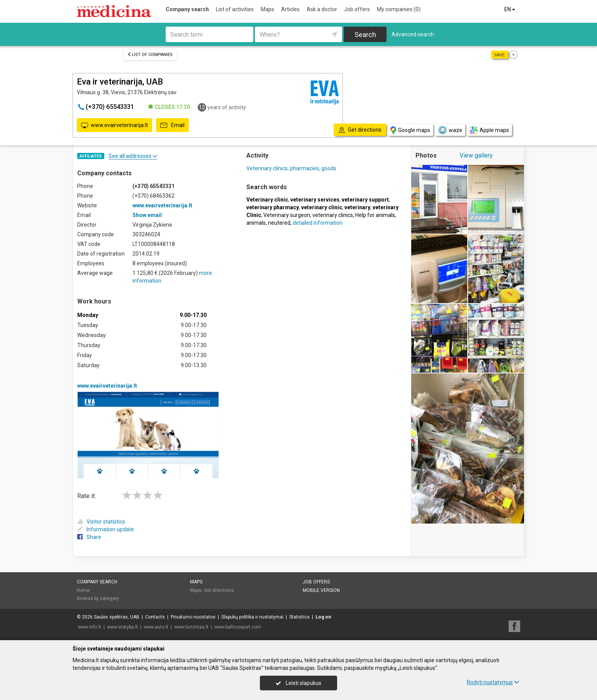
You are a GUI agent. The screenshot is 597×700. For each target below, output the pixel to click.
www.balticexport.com (238, 627)
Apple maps (489, 130)
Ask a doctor (322, 9)
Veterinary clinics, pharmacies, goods (291, 168)
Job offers (357, 9)
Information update (106, 529)
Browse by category (98, 598)
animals (256, 223)
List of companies (150, 55)
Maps (267, 9)
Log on (323, 617)
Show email (147, 215)
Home (83, 590)
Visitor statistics (101, 522)
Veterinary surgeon (287, 215)
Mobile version (321, 590)
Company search (187, 9)
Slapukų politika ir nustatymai (252, 617)
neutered (279, 223)
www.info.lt (90, 627)
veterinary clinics (333, 215)
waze (450, 130)
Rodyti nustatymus (493, 682)
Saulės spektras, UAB (117, 617)
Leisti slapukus (298, 683)
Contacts (155, 617)
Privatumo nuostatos (193, 617)
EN (510, 9)
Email (172, 125)
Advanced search (413, 34)
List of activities (235, 9)
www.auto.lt (156, 627)
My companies (399, 9)
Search (365, 35)
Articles (290, 9)
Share (89, 537)
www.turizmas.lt (191, 627)
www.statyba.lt (122, 627)
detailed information (318, 223)
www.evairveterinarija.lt (114, 125)
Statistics (299, 617)
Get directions (219, 590)
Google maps (410, 130)
